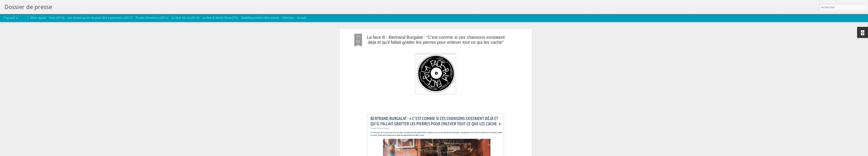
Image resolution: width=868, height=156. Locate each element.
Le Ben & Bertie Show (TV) (220, 18)
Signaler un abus (462, 154)
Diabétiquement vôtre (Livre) (260, 18)
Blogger (448, 154)
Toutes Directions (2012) (152, 18)
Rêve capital (38, 18)
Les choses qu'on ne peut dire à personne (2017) (100, 18)
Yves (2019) (57, 18)
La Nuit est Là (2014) (185, 18)
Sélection (288, 18)
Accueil (302, 18)
